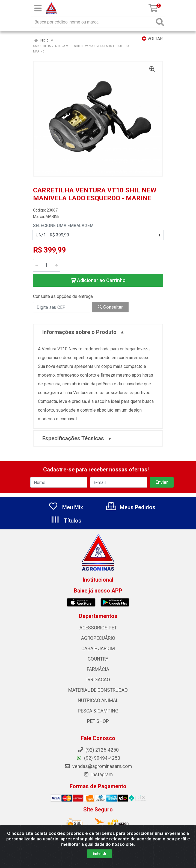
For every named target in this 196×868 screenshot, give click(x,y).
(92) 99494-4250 (98, 758)
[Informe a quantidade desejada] (47, 265)
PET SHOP (98, 721)
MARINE (53, 216)
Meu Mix (66, 507)
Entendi (100, 854)
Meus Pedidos (131, 507)
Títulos (66, 521)
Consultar (110, 307)
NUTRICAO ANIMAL (98, 700)
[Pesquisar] (160, 22)
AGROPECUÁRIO (98, 638)
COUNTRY (98, 659)
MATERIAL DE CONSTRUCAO (98, 690)
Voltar (152, 39)
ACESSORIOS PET (98, 628)
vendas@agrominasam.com (98, 766)
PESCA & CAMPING (98, 711)
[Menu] (38, 8)
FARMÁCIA (98, 669)
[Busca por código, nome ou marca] (92, 22)
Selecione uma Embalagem (63, 226)
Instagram (98, 775)
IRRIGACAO (98, 680)
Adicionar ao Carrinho (98, 280)
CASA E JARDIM (98, 649)
